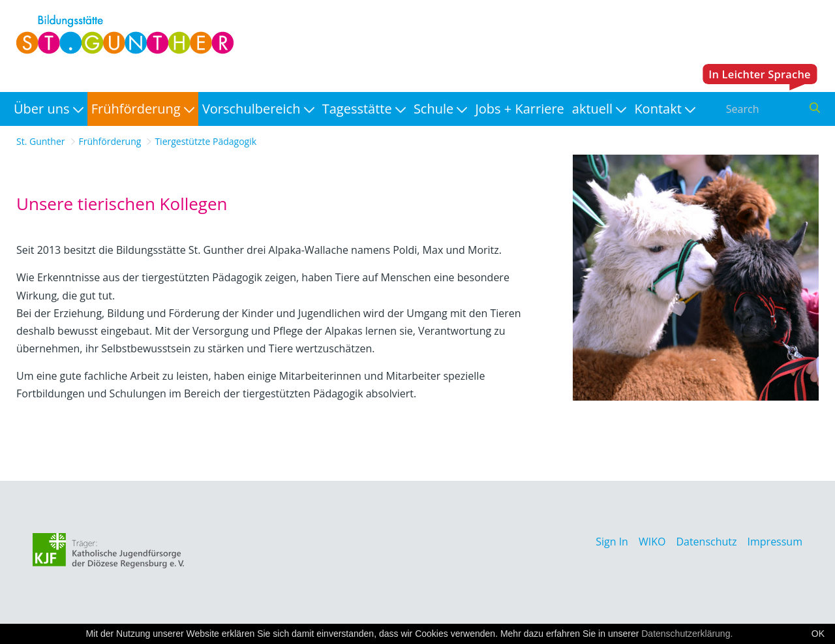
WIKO (652, 542)
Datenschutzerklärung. (687, 634)
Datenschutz (706, 542)
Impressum (775, 542)
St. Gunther (41, 141)
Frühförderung (110, 141)
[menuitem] (49, 109)
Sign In (612, 542)
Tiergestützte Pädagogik (205, 141)
